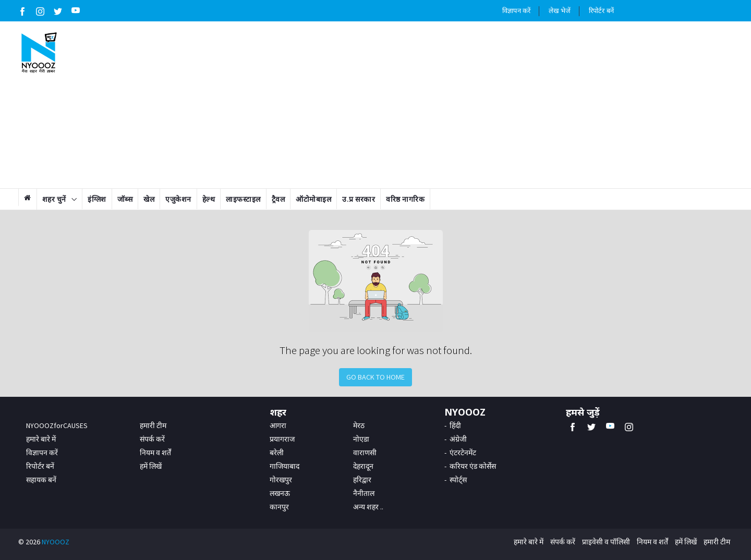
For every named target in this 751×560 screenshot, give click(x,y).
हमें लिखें (151, 466)
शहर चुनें (54, 199)
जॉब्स (125, 199)
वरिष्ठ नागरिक (405, 199)
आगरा (278, 425)
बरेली (277, 453)
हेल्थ (209, 199)
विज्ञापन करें (516, 11)
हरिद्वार (362, 480)
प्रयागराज (282, 439)
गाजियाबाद (284, 466)
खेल (149, 199)
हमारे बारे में (41, 439)
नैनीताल (364, 493)
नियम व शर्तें (155, 453)
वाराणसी (365, 453)
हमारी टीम (153, 425)
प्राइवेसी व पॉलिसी (606, 542)
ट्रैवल (278, 199)
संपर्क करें (152, 439)
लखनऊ (280, 493)
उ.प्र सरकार (359, 199)
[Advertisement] (436, 105)
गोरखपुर (281, 480)
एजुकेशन (178, 199)
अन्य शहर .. (368, 507)
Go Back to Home (375, 377)
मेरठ (359, 425)
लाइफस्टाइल (243, 199)
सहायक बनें (41, 480)
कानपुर (279, 507)
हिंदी (455, 425)
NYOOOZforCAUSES (57, 425)
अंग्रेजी (458, 439)
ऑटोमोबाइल (313, 199)
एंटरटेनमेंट (463, 453)
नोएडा (361, 439)
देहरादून (363, 466)
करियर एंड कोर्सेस (473, 466)
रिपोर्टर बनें (601, 11)
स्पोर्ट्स (458, 480)
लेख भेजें (560, 11)
